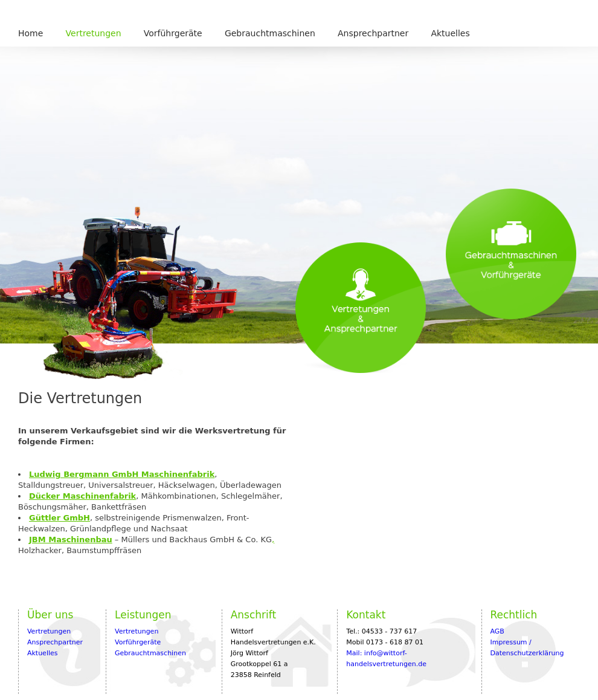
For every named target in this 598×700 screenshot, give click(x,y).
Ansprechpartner (373, 33)
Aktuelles (450, 33)
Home (31, 33)
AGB (497, 631)
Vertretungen (94, 33)
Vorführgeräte (173, 33)
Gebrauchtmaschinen (270, 33)
